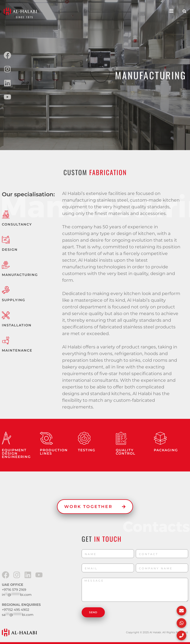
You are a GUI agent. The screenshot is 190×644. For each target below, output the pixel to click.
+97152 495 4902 (15, 610)
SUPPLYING (14, 300)
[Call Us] (181, 635)
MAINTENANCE (17, 350)
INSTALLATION (17, 325)
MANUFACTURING (20, 275)
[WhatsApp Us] (181, 621)
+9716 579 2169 (14, 590)
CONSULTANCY (17, 224)
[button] (184, 11)
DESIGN (10, 250)
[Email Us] (181, 607)
